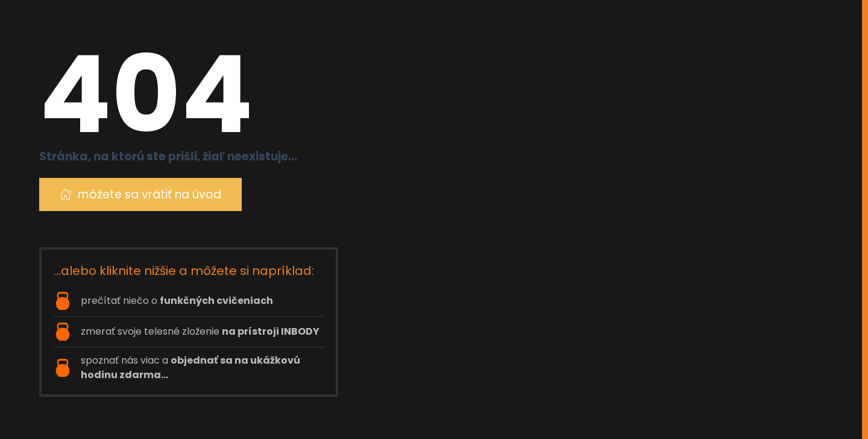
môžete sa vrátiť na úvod (140, 194)
